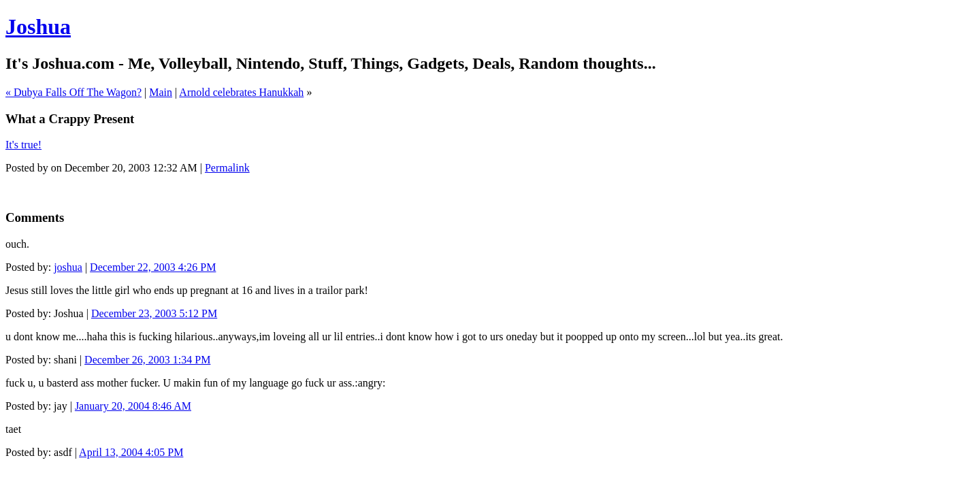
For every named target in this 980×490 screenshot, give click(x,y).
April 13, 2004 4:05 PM (131, 452)
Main (161, 92)
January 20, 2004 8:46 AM (133, 406)
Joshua (38, 27)
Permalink (227, 168)
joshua (68, 267)
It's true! (23, 145)
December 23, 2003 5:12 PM (154, 313)
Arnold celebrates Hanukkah (241, 92)
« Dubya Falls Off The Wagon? (73, 92)
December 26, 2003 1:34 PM (147, 360)
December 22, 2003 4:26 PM (153, 267)
